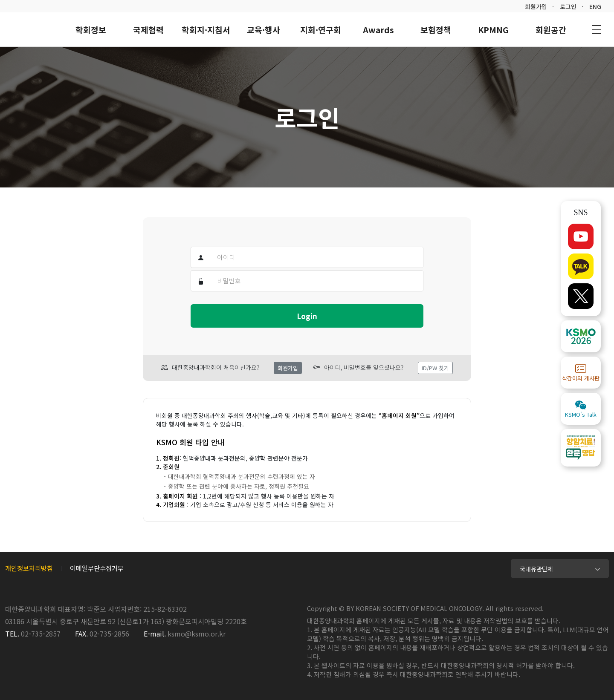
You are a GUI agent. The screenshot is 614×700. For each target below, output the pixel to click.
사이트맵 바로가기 (597, 29)
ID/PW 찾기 (435, 368)
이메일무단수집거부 (97, 568)
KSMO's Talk (581, 409)
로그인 (568, 6)
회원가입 (536, 6)
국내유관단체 (536, 569)
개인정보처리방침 (29, 568)
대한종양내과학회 (30, 29)
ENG (595, 6)
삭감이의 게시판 (581, 373)
